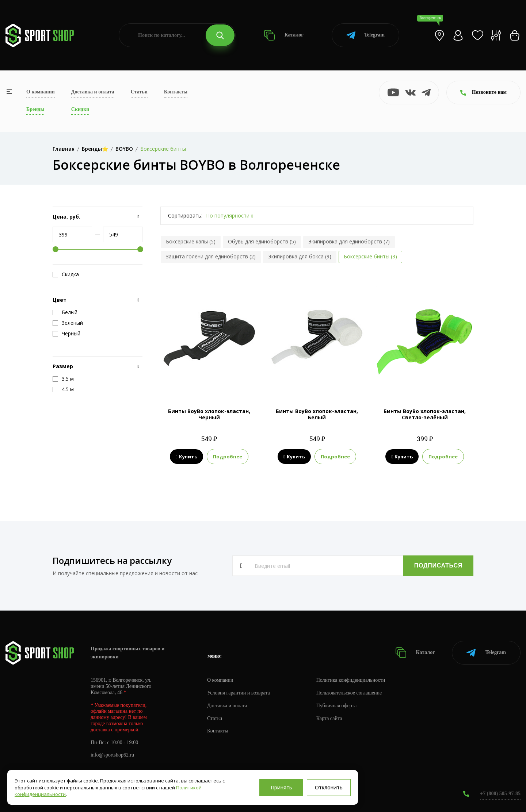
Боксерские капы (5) (191, 241)
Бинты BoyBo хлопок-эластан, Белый (317, 414)
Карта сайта (329, 718)
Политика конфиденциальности (351, 680)
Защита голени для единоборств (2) (211, 256)
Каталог (284, 35)
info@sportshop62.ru (112, 755)
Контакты (176, 92)
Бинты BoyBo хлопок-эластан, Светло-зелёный (425, 414)
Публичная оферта (336, 706)
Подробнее (228, 457)
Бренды (35, 109)
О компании (41, 92)
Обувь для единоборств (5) (262, 241)
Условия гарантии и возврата (239, 693)
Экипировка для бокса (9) (300, 256)
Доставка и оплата (93, 92)
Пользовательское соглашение (349, 693)
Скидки (80, 109)
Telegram (365, 35)
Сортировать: (185, 215)
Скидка (66, 274)
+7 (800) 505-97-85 (500, 794)
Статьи (139, 92)
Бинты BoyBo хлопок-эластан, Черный (209, 414)
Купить (186, 457)
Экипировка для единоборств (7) (349, 241)
